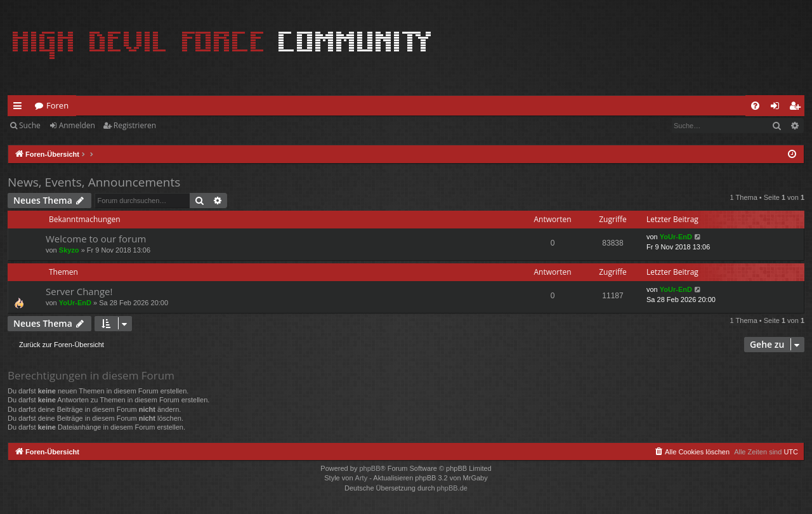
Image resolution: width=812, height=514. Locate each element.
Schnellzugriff (20, 108)
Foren (57, 105)
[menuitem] (755, 106)
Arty (362, 478)
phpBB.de (452, 488)
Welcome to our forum (96, 239)
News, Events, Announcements (94, 182)
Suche (30, 125)
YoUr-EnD (676, 237)
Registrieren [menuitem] (797, 108)
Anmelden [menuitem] (778, 108)
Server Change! (79, 291)
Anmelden (77, 125)
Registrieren (135, 125)
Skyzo (69, 250)
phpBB (370, 468)
